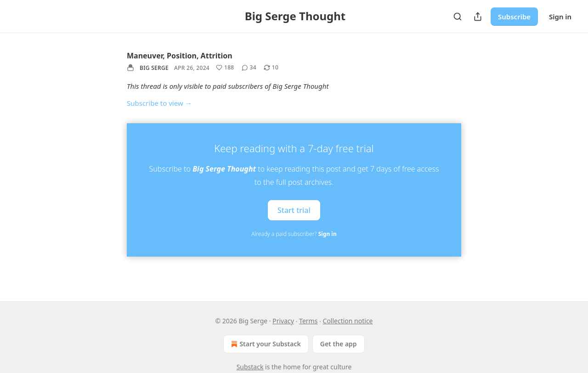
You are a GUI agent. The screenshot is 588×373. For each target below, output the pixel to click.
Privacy (283, 321)
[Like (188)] (225, 68)
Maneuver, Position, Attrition (180, 56)
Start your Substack (265, 344)
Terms (308, 321)
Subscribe (514, 17)
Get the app (339, 344)
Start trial (294, 210)
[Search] (458, 17)
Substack (250, 367)
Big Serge (154, 68)
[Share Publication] (478, 17)
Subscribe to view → (159, 103)
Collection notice (348, 321)
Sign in (560, 17)
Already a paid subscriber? (294, 234)
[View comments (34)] (249, 68)
